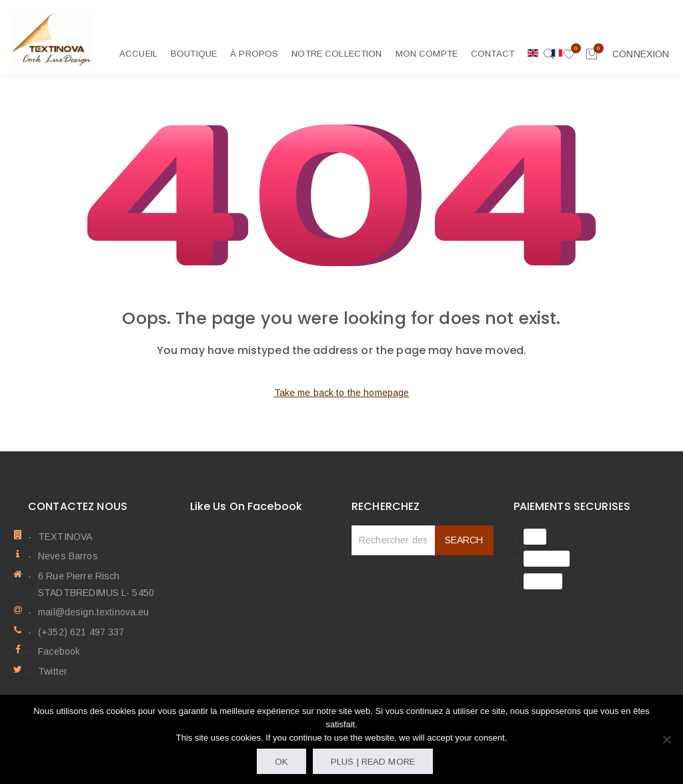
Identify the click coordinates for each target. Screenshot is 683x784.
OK (281, 762)
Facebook (59, 651)
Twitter (53, 671)
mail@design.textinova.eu (93, 612)
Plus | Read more (373, 762)
